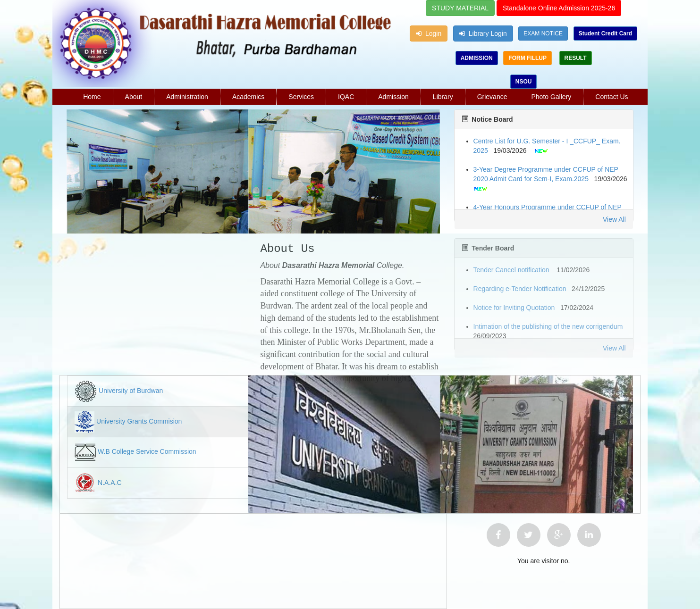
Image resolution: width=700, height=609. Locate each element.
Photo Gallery (551, 97)
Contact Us (611, 97)
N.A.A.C (110, 483)
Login (429, 33)
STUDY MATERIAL (460, 8)
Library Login (483, 33)
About (134, 97)
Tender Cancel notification (512, 270)
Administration (187, 97)
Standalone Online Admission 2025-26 (559, 8)
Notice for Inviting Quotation (514, 308)
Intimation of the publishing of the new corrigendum (548, 326)
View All (614, 219)
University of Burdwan (131, 391)
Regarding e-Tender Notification (520, 289)
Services (301, 97)
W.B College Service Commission (147, 452)
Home (92, 97)
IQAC (346, 97)
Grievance (492, 97)
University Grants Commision (139, 422)
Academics (248, 97)
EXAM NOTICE (543, 33)
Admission (393, 97)
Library (443, 97)
